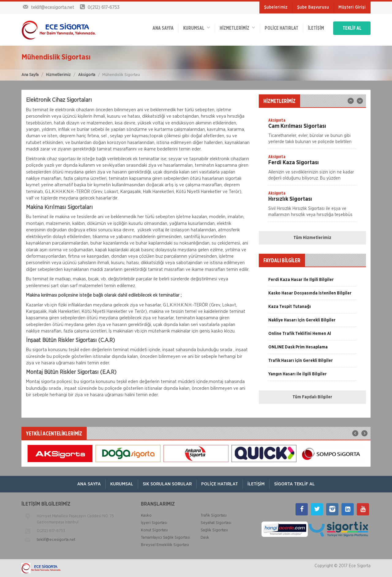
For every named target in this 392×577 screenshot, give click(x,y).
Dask (205, 538)
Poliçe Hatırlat (281, 28)
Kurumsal (197, 28)
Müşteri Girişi (352, 7)
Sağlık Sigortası (214, 530)
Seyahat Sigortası (216, 523)
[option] (312, 133)
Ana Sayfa (30, 75)
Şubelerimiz (276, 7)
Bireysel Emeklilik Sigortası (165, 545)
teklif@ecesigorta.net (56, 540)
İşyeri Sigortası (154, 523)
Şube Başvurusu (313, 7)
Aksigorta (87, 75)
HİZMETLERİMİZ (237, 28)
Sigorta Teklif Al (294, 484)
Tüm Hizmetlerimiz (312, 238)
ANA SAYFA (163, 28)
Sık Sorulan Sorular (167, 484)
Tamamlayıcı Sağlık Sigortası (166, 538)
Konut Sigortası (154, 530)
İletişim (316, 28)
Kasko (146, 516)
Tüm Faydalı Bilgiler (312, 397)
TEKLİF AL (352, 28)
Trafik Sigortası (214, 516)
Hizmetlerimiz (58, 75)
